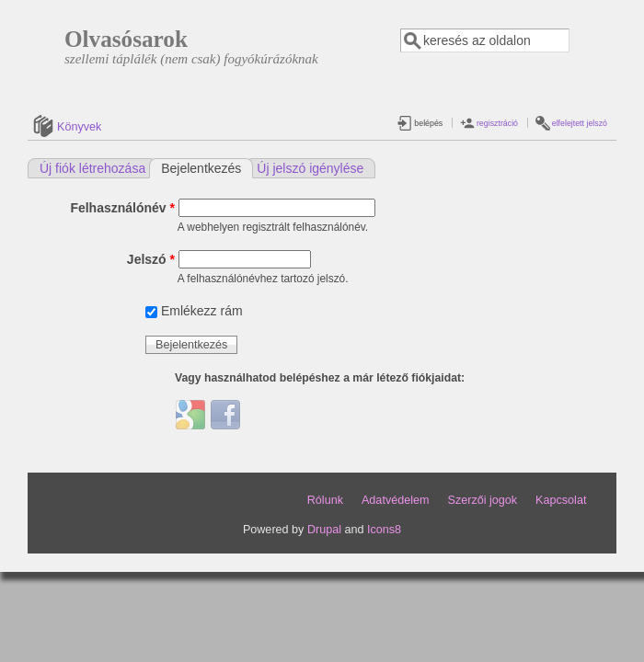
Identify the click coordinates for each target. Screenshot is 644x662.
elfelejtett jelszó (580, 123)
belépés (428, 123)
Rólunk (325, 500)
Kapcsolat (561, 500)
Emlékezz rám (202, 311)
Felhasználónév (122, 208)
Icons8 (384, 530)
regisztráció (497, 123)
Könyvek (79, 127)
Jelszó (151, 259)
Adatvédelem (396, 500)
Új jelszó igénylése (310, 168)
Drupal (324, 530)
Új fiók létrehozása (92, 168)
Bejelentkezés (207, 167)
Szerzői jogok (482, 500)
